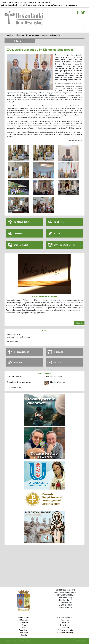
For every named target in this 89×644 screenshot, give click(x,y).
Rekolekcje (24, 623)
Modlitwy (65, 623)
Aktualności (20, 35)
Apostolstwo (24, 630)
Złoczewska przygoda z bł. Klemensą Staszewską (43, 35)
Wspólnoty (65, 620)
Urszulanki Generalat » (15, 377)
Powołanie (24, 633)
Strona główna (9, 35)
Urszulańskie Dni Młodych (65, 633)
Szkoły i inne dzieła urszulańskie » (20, 382)
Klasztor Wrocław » (58, 382)
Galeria (24, 627)
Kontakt (24, 635)
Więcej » (79, 323)
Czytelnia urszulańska (65, 618)
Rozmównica (65, 625)
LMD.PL (82, 641)
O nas (24, 625)
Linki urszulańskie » (14, 388)
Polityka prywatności (65, 630)
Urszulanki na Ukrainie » (54, 377)
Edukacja (65, 627)
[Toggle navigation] (81, 29)
